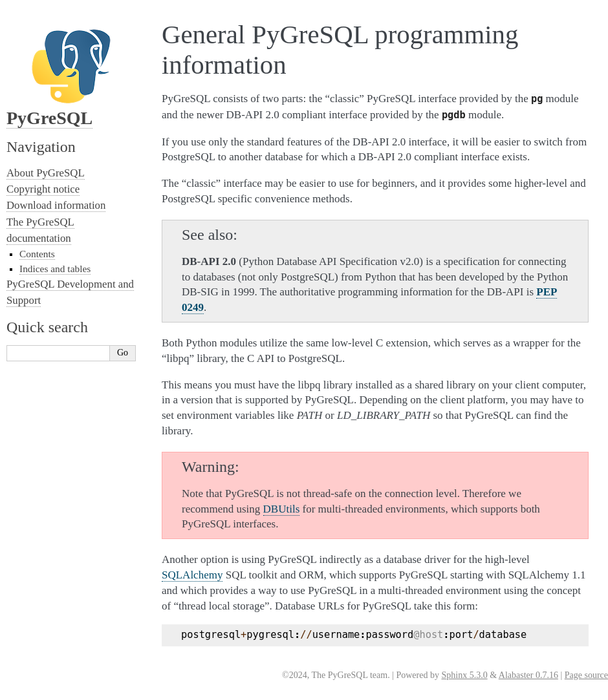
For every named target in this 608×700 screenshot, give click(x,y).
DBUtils (282, 509)
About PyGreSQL (46, 173)
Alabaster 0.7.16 (528, 675)
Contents (37, 254)
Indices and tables (55, 269)
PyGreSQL (49, 118)
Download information (56, 205)
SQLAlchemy (192, 575)
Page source (586, 675)
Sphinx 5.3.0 (464, 675)
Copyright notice (43, 189)
